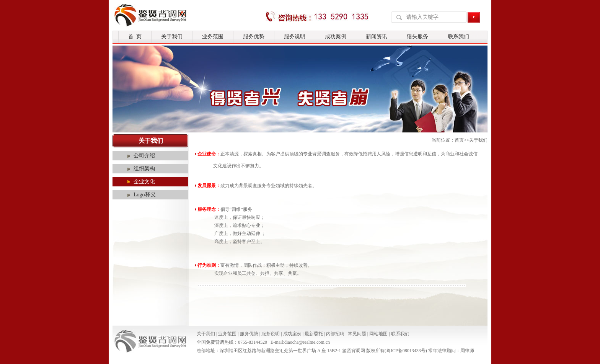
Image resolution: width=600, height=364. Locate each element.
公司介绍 (144, 156)
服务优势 (254, 37)
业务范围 (213, 37)
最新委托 (314, 334)
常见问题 (357, 334)
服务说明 (295, 37)
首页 (459, 140)
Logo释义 (145, 195)
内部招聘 (335, 334)
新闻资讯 (377, 37)
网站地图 (378, 334)
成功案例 (336, 37)
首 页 (135, 37)
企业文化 (144, 182)
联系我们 (458, 37)
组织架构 (144, 169)
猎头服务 (417, 37)
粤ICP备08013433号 (406, 351)
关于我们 (172, 37)
